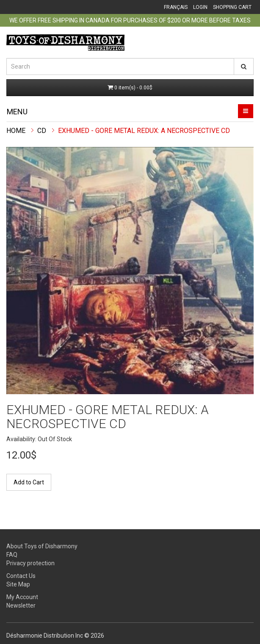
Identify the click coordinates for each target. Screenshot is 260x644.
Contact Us (21, 576)
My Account (22, 597)
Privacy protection (30, 563)
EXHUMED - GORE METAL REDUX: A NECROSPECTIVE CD (144, 131)
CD (42, 131)
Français (176, 7)
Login (200, 7)
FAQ (12, 555)
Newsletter (21, 605)
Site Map (18, 584)
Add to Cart (29, 482)
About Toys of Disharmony (42, 546)
